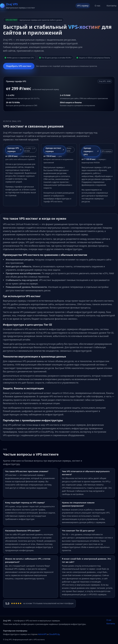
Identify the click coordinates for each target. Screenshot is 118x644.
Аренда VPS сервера (13, 150)
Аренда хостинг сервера (53, 150)
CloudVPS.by (54, 634)
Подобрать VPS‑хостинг (19, 66)
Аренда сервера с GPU (88, 151)
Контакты (112, 6)
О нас (98, 6)
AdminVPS (42, 634)
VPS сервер (83, 6)
